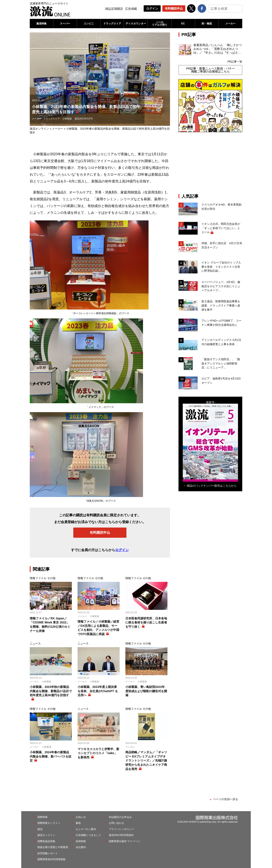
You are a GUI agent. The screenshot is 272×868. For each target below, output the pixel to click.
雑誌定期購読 (114, 9)
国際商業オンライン (49, 823)
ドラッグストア (112, 24)
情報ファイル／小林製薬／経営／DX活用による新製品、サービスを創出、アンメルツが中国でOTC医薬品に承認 (98, 628)
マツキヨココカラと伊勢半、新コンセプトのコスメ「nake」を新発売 (98, 753)
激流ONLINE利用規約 (121, 835)
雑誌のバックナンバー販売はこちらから (212, 486)
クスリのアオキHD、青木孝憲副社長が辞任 (221, 207)
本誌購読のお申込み (120, 817)
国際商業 (42, 817)
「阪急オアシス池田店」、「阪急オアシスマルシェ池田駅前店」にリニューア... (221, 363)
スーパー (65, 24)
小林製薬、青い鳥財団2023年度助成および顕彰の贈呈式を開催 (146, 691)
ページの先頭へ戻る (226, 799)
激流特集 (41, 24)
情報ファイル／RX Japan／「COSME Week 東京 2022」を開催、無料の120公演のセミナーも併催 (50, 625)
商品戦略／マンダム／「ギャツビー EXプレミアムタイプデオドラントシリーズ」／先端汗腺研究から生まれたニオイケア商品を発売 (146, 760)
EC (183, 24)
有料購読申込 (174, 8)
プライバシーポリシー (122, 829)
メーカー (230, 24)
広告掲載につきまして (88, 835)
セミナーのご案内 (86, 829)
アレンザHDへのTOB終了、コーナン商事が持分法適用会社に (221, 323)
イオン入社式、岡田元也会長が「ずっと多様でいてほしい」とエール (221, 228)
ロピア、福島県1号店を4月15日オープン (221, 381)
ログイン (152, 8)
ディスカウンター (136, 24)
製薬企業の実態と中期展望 (53, 847)
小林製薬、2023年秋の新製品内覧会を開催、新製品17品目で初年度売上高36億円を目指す (51, 691)
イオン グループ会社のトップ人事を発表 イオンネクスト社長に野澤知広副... (221, 267)
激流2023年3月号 (84, 119)
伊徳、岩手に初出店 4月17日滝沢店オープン (222, 245)
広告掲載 (131, 9)
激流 (40, 829)
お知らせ (81, 817)
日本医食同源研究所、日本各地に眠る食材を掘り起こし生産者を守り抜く (146, 622)
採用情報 (81, 841)
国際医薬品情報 (46, 841)
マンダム (130, 747)
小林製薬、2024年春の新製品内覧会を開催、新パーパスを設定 (51, 756)
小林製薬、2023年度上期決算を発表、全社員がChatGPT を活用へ (98, 691)
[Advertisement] (210, 163)
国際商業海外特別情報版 (51, 859)
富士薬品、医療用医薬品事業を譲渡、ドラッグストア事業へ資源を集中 (221, 305)
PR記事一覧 (235, 62)
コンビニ (89, 24)
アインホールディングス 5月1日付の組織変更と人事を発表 (221, 342)
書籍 (78, 823)
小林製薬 (67, 119)
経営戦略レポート (48, 853)
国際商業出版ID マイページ (124, 841)
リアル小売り (159, 24)
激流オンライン (39, 129)
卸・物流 (207, 24)
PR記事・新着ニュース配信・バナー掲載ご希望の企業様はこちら (210, 70)
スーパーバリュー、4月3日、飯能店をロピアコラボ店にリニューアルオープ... (221, 286)
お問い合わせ (116, 823)
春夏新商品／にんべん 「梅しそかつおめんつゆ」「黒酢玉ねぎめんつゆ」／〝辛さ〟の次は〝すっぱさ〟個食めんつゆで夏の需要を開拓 (218, 49)
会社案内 (81, 847)
